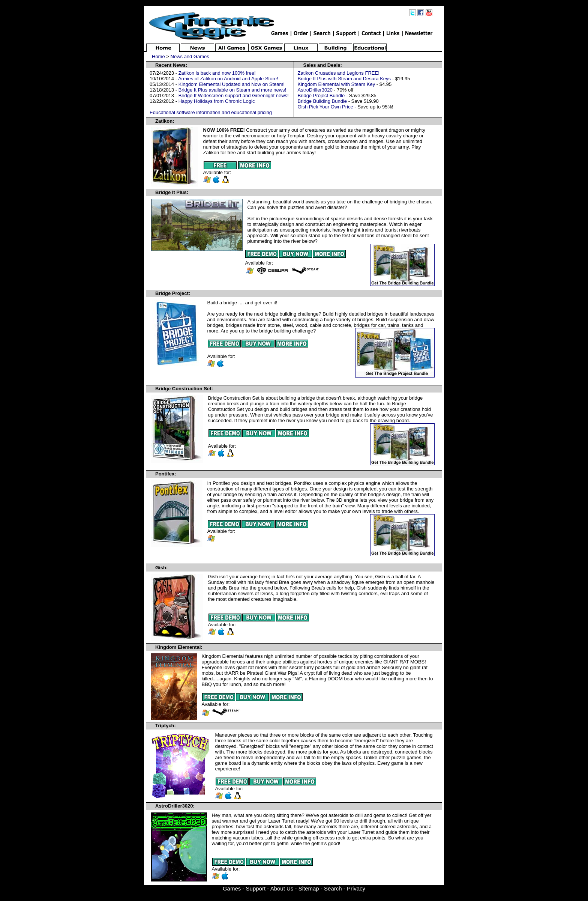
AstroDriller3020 (315, 90)
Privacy (356, 888)
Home (158, 56)
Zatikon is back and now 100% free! (217, 73)
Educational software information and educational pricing (211, 112)
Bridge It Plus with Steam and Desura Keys (344, 79)
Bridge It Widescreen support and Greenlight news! (234, 96)
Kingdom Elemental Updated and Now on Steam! (232, 84)
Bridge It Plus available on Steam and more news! (232, 90)
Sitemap (309, 888)
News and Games (190, 56)
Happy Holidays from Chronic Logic (217, 101)
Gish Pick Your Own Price (325, 107)
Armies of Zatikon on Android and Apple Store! (228, 79)
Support (256, 888)
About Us (282, 888)
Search (333, 888)
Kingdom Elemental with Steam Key (337, 84)
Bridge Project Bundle (321, 96)
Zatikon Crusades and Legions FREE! (339, 73)
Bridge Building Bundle (322, 101)
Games (232, 888)
